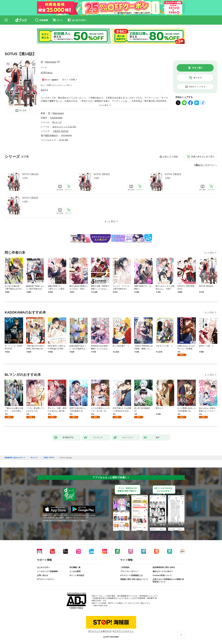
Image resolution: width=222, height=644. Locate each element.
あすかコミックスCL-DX (64, 127)
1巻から (199, 165)
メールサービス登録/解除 (47, 571)
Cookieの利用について (162, 575)
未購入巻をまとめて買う (203, 157)
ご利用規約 (125, 567)
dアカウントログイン (46, 579)
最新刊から (211, 165)
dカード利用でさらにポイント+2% (55, 85)
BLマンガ (57, 122)
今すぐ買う (197, 68)
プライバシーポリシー (129, 571)
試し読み (23, 110)
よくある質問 (75, 571)
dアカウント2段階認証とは (132, 575)
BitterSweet (51, 62)
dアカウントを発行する (100, 631)
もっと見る (209, 253)
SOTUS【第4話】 (31, 198)
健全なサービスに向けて (163, 571)
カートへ (197, 78)
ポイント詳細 (68, 80)
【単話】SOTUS (60, 131)
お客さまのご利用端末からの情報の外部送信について (168, 580)
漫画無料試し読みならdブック (15, 458)
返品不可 (44, 90)
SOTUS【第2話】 (102, 174)
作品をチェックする (197, 87)
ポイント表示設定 (77, 575)
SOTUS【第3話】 (173, 174)
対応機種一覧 (75, 567)
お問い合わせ (43, 575)
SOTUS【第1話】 (31, 174)
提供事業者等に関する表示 (164, 567)
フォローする (59, 62)
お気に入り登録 (170, 157)
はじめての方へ (43, 567)
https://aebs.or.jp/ (100, 605)
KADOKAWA (56, 118)
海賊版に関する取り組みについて (134, 579)
